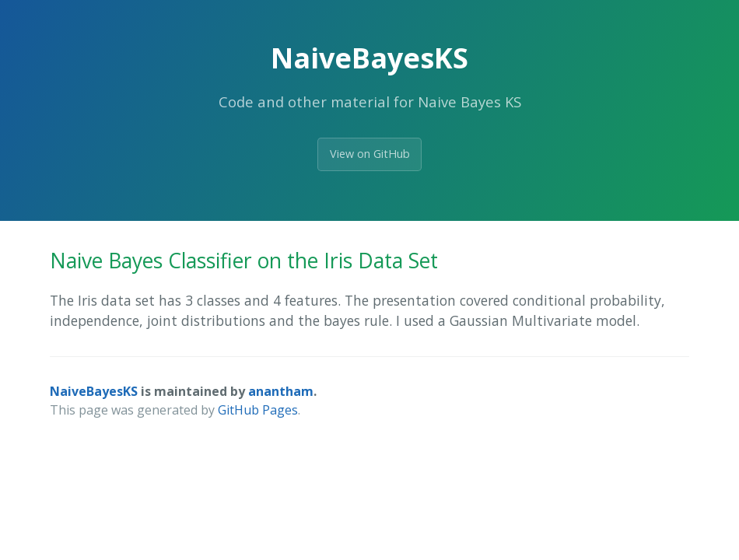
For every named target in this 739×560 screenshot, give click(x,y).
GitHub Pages (258, 410)
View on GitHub (370, 154)
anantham (281, 391)
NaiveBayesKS (94, 391)
